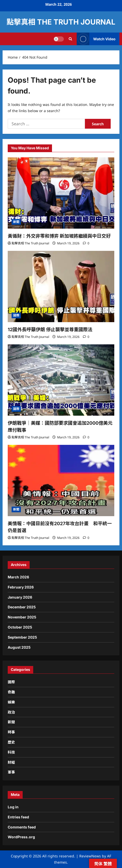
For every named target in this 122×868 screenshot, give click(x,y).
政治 (11, 712)
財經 (11, 762)
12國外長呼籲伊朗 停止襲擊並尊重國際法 (50, 330)
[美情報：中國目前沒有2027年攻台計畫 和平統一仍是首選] (61, 481)
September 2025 (22, 637)
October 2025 (20, 627)
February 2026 (21, 587)
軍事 (11, 772)
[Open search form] (70, 39)
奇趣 (11, 692)
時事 (11, 732)
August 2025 (19, 647)
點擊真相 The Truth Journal (61, 22)
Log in (13, 807)
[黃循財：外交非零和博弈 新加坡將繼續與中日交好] (61, 193)
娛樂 (11, 702)
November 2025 (22, 617)
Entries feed (18, 817)
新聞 (16, 222)
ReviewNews (90, 856)
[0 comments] (86, 243)
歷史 (11, 742)
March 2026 (18, 577)
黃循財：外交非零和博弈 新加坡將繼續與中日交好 (59, 236)
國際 (16, 315)
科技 (11, 752)
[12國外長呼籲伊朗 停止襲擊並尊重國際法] (61, 286)
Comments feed (22, 827)
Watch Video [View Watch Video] (96, 39)
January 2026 (20, 597)
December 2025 (22, 607)
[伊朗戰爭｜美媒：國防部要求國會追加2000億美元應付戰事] (61, 380)
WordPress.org (21, 837)
